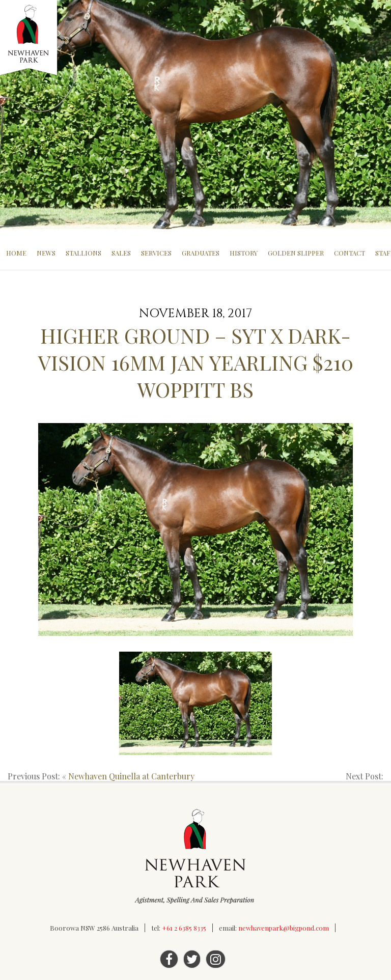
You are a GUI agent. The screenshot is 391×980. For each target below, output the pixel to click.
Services (156, 253)
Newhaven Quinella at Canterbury (131, 776)
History (244, 253)
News (46, 253)
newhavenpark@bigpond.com (284, 928)
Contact (350, 253)
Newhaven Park (29, 38)
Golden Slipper (296, 253)
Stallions (83, 253)
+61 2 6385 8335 (184, 928)
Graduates (201, 253)
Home (16, 253)
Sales (121, 253)
